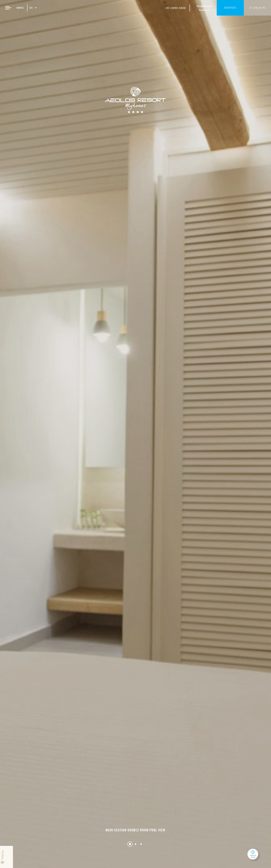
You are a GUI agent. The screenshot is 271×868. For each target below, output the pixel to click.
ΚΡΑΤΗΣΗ (230, 8)
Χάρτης (3, 857)
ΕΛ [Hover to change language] (33, 8)
